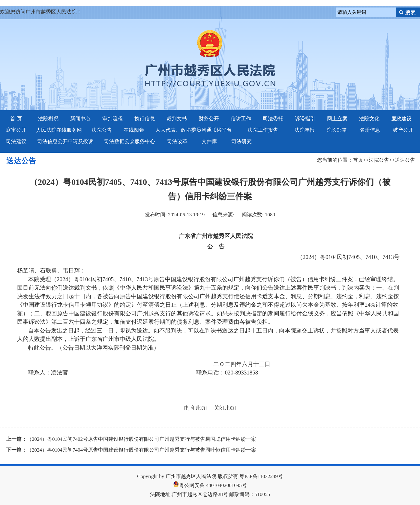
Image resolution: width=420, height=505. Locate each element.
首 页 (16, 119)
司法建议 (16, 141)
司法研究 (241, 141)
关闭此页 (224, 408)
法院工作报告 (263, 130)
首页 (358, 160)
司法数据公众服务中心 (130, 141)
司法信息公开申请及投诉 (65, 141)
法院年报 (304, 130)
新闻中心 (80, 119)
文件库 (209, 141)
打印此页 (196, 408)
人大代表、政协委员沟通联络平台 (194, 130)
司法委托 (273, 119)
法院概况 (48, 119)
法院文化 (369, 119)
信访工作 (241, 119)
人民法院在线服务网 (59, 130)
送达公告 (405, 160)
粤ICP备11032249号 (261, 476)
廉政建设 (401, 119)
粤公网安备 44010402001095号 (210, 485)
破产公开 (403, 130)
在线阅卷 (134, 130)
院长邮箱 (337, 130)
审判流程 (112, 119)
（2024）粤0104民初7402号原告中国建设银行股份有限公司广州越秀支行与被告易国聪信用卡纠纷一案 (141, 439)
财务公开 (209, 119)
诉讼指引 (305, 119)
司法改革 (177, 141)
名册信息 (370, 130)
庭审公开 (16, 130)
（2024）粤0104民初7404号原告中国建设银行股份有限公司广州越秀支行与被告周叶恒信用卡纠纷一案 (141, 450)
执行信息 (145, 119)
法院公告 (102, 130)
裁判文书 (177, 119)
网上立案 (337, 119)
